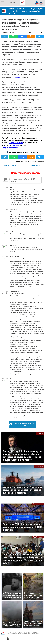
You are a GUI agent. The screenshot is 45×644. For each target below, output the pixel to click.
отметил (19, 77)
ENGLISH (12, 3)
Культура (40, 434)
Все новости (36, 165)
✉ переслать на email (11, 165)
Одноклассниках (11, 148)
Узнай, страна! (38, 504)
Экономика (39, 467)
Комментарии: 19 (37, 33)
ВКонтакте (15, 145)
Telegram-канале (16, 143)
